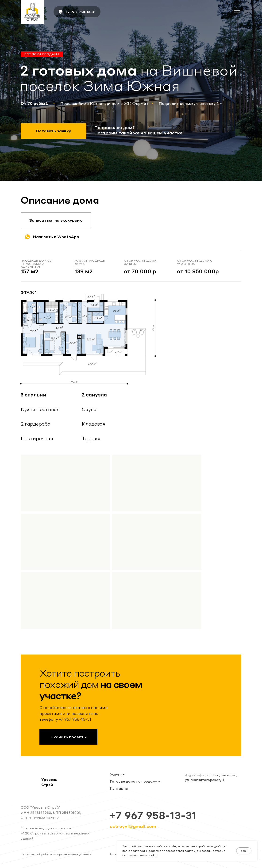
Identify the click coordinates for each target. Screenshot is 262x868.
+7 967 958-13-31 (81, 12)
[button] (237, 11)
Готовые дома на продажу (133, 781)
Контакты (119, 788)
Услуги (116, 774)
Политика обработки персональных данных (56, 854)
